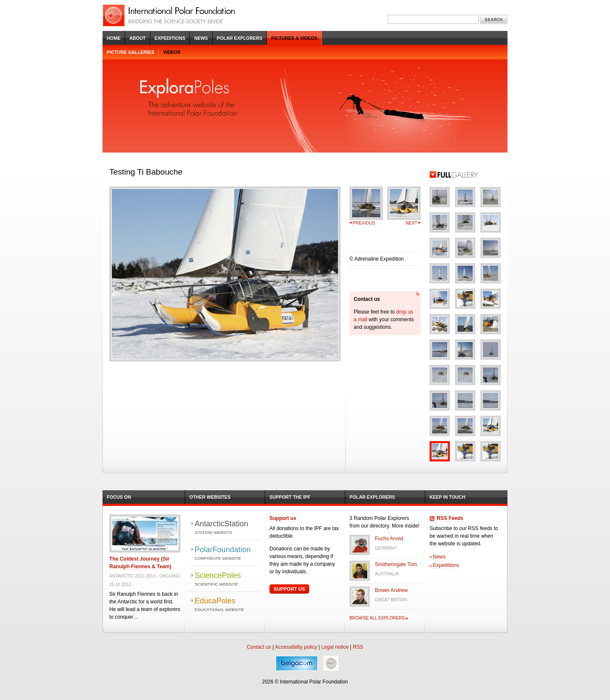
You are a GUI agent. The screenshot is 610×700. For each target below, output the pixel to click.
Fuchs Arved (389, 539)
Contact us (259, 647)
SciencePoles (228, 579)
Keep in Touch (447, 497)
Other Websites (210, 497)
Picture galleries (130, 52)
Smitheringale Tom (396, 564)
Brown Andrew (391, 590)
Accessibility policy (296, 647)
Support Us (289, 589)
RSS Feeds (450, 518)
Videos (172, 52)
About (137, 38)
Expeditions (170, 38)
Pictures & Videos (294, 38)
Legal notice (335, 647)
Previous (364, 223)
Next (412, 223)
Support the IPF (290, 497)
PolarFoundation (228, 554)
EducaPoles (228, 605)
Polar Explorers (240, 38)
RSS (358, 647)
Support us (283, 518)
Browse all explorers (377, 618)
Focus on (119, 497)
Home (114, 38)
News (201, 38)
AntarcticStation (228, 528)
